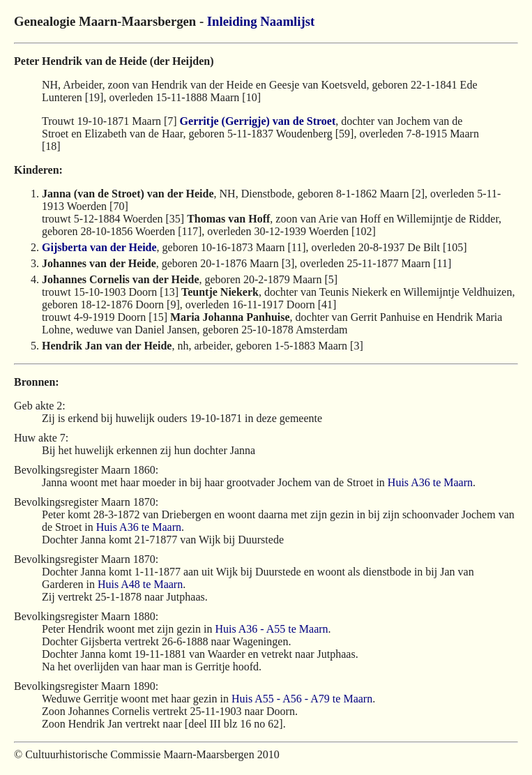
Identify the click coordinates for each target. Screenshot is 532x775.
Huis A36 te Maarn (430, 482)
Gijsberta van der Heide (99, 247)
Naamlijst (287, 21)
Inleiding (232, 21)
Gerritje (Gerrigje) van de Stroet (258, 121)
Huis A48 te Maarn (140, 584)
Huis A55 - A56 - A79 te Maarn (302, 699)
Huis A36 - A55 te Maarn (271, 629)
